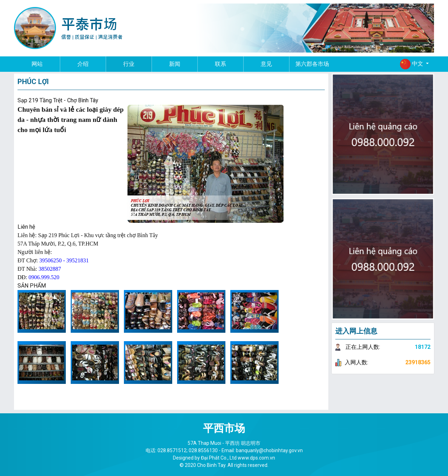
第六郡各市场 (312, 64)
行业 (129, 64)
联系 (220, 64)
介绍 (83, 64)
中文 (412, 64)
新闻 (175, 64)
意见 (266, 64)
